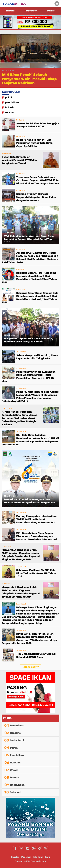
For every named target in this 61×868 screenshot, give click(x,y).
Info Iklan (38, 857)
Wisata (14, 770)
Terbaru (10, 11)
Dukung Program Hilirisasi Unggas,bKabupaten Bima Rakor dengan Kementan (36, 197)
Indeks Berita (30, 667)
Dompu (14, 777)
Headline (15, 733)
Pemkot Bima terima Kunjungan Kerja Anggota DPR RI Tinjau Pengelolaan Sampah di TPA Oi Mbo (29, 377)
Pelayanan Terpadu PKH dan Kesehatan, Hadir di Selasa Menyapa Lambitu (28, 340)
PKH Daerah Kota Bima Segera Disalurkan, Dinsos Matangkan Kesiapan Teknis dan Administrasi (36, 536)
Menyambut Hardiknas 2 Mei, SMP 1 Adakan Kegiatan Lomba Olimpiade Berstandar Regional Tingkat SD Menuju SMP (21, 555)
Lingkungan (17, 785)
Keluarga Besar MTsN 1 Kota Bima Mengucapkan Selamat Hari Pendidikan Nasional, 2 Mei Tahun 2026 (29, 278)
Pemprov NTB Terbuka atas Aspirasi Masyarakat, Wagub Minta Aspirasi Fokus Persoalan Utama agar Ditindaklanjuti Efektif (30, 397)
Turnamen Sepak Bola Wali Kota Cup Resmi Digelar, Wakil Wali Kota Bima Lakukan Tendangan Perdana (38, 180)
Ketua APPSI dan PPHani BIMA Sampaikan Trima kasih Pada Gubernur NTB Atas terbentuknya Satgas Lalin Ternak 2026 (29, 639)
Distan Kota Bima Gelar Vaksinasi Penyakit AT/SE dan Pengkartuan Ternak (19, 160)
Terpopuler (30, 11)
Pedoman (26, 857)
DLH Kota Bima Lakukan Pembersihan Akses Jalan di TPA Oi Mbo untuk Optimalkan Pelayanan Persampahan (30, 440)
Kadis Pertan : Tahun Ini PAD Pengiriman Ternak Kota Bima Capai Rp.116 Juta (34, 143)
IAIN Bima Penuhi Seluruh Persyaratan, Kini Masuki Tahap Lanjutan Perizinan (29, 79)
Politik (9, 97)
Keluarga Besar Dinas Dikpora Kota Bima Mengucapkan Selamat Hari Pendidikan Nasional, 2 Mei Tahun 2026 (30, 298)
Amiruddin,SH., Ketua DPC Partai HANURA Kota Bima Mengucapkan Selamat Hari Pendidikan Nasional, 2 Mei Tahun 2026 (30, 258)
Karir (47, 857)
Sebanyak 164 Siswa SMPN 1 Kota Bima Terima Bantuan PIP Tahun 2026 (36, 573)
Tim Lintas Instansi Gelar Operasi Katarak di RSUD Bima (36, 655)
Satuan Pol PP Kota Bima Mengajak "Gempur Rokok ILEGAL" (38, 125)
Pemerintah (17, 726)
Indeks (51, 11)
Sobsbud (10, 112)
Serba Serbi (17, 740)
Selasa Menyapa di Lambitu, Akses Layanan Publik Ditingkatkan (37, 357)
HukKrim (10, 107)
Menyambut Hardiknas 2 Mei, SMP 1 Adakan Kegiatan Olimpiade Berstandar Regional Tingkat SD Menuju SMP (21, 592)
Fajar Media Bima (38, 861)
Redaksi (15, 857)
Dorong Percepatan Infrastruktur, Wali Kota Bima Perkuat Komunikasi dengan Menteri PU (36, 519)
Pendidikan (12, 102)
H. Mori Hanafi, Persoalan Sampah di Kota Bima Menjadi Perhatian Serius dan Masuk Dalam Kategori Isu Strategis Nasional (20, 418)
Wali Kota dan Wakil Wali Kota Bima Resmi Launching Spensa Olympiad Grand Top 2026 (30, 238)
